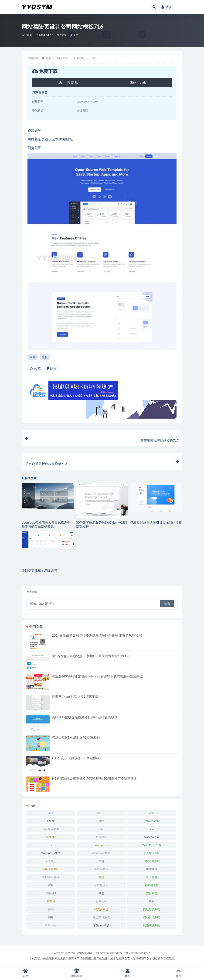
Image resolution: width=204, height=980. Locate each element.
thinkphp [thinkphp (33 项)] (51, 837)
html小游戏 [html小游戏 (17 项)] (152, 821)
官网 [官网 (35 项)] (51, 885)
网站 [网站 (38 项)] (51, 917)
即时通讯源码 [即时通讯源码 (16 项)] (51, 877)
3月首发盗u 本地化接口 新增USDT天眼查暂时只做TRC (91, 656)
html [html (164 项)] (101, 821)
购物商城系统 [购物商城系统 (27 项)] (152, 925)
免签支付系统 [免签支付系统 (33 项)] (51, 869)
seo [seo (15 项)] (152, 829)
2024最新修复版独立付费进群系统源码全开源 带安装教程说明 (97, 635)
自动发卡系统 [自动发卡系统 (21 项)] (152, 917)
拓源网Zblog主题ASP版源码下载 (75, 697)
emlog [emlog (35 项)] (51, 821)
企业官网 (27, 35)
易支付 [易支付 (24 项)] (51, 901)
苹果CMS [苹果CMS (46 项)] (51, 925)
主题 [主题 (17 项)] (101, 861)
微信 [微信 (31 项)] (101, 893)
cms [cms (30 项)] (152, 813)
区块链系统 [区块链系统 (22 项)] (101, 869)
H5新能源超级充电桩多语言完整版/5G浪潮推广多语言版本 (95, 778)
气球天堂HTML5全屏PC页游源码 (76, 737)
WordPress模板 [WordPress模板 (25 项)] (101, 853)
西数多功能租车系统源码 (39, 570)
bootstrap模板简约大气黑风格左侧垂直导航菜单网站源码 (46, 524)
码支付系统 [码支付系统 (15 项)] (101, 909)
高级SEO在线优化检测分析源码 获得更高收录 (85, 717)
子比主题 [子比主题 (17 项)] (152, 877)
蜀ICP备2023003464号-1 (135, 953)
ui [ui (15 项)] (51, 845)
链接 (51, 369)
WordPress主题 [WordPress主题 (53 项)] (152, 845)
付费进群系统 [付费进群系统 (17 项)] (152, 861)
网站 (33, 357)
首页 (48, 58)
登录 (167, 7)
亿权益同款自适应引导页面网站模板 (156, 522)
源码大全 (62, 58)
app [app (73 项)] (51, 813)
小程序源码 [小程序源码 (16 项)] (101, 885)
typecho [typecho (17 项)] (101, 837)
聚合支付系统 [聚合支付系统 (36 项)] (101, 917)
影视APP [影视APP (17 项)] (51, 893)
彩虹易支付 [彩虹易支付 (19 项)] (152, 885)
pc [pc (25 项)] (101, 829)
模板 (45, 357)
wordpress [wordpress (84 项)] (101, 845)
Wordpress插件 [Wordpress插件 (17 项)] (51, 853)
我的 (127, 973)
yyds (138, 82)
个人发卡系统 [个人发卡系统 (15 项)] (152, 853)
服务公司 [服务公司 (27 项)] (101, 901)
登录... (34, 603)
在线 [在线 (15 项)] (101, 877)
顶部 (178, 973)
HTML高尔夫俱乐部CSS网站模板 (76, 758)
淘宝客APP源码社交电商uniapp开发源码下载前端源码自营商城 (97, 676)
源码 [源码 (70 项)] (51, 909)
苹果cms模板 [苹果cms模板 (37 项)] (101, 925)
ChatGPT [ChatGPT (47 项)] (101, 813)
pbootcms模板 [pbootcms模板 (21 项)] (51, 829)
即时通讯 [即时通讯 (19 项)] (152, 869)
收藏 (35, 369)
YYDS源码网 (84, 953)
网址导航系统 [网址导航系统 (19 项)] (152, 909)
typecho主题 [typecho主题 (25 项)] (152, 837)
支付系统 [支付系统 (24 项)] (152, 893)
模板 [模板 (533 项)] (152, 901)
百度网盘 (68, 82)
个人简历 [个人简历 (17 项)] (51, 861)
